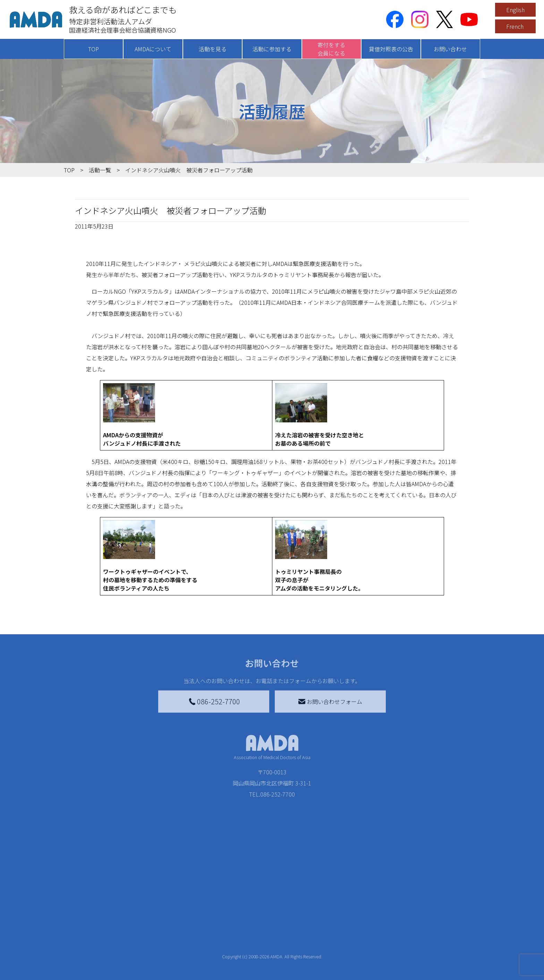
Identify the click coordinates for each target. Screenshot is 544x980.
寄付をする (236, 927)
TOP (93, 49)
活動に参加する (272, 49)
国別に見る (148, 952)
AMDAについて (153, 49)
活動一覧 (100, 170)
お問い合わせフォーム (330, 702)
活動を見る (213, 49)
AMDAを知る (91, 941)
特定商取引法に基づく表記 (435, 941)
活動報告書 (93, 966)
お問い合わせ (450, 49)
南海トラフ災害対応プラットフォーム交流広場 (356, 956)
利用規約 (413, 955)
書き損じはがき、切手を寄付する (265, 968)
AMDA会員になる (247, 941)
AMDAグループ (97, 955)
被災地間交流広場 (335, 927)
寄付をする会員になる (331, 49)
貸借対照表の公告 (391, 49)
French (515, 26)
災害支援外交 (334, 941)
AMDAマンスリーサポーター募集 (266, 952)
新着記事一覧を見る (160, 941)
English (515, 10)
